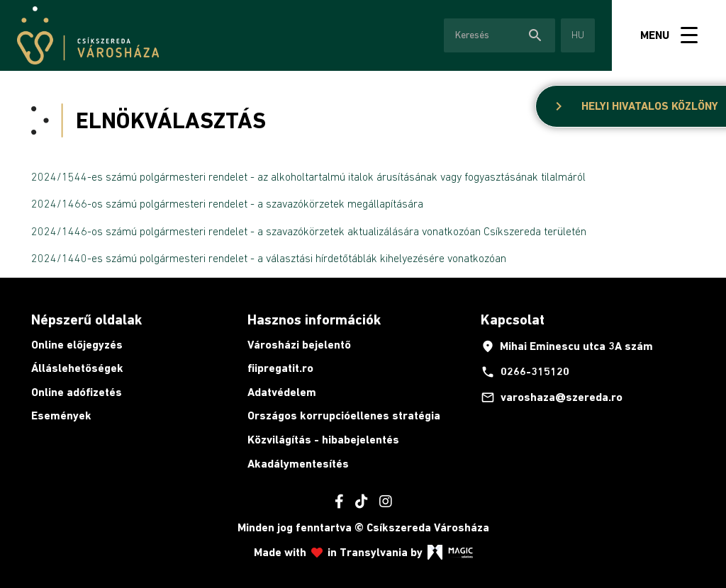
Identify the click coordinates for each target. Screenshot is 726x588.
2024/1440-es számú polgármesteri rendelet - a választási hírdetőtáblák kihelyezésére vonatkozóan (269, 258)
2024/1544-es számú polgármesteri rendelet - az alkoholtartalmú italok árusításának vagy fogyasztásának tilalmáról (308, 176)
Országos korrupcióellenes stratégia (344, 415)
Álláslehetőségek (77, 368)
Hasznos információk (314, 320)
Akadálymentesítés (298, 464)
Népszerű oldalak (86, 320)
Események (61, 415)
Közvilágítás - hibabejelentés (323, 440)
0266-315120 (525, 372)
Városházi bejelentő (299, 345)
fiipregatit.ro (280, 368)
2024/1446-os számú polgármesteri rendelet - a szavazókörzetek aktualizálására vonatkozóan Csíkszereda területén (309, 231)
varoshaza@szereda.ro (552, 397)
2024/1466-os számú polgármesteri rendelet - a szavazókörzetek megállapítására (227, 203)
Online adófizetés (77, 392)
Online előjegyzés (77, 345)
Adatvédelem (282, 392)
